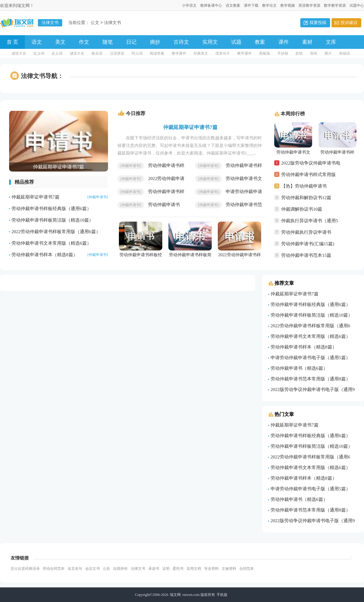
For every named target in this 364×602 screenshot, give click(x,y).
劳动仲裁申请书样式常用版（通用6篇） (308, 176)
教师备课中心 (211, 5)
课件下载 (251, 5)
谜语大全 (77, 53)
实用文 (210, 42)
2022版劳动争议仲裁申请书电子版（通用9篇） (311, 165)
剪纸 (314, 53)
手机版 (222, 595)
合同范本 (247, 569)
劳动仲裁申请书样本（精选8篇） (45, 255)
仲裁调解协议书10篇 (302, 209)
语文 (37, 42)
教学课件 (179, 53)
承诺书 (154, 569)
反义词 (57, 53)
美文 (60, 42)
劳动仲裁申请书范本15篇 (306, 255)
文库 (331, 42)
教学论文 (269, 5)
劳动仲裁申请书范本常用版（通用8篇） (310, 379)
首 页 (12, 42)
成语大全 (19, 53)
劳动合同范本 (54, 569)
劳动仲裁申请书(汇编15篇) (308, 244)
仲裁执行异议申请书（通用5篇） (310, 222)
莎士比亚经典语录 (25, 569)
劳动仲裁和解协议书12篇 (306, 198)
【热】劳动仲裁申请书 (304, 186)
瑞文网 (175, 595)
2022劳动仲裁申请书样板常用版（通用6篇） (56, 232)
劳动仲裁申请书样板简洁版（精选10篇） (52, 220)
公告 (106, 569)
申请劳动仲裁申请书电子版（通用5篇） (310, 358)
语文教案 (233, 5)
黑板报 (265, 53)
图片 (328, 53)
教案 (260, 42)
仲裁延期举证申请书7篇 (35, 197)
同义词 (137, 53)
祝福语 (345, 53)
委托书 (178, 569)
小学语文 (189, 5)
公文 (95, 23)
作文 (84, 42)
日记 (131, 42)
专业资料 (211, 569)
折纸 (299, 53)
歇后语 (97, 53)
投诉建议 (349, 23)
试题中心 (357, 5)
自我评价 (120, 569)
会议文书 (93, 569)
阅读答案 (157, 53)
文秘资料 (229, 569)
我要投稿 (318, 23)
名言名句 (75, 569)
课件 (284, 42)
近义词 (39, 53)
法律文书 (113, 23)
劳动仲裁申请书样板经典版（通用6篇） (51, 209)
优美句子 (223, 53)
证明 (166, 569)
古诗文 (181, 42)
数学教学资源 (335, 5)
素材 (307, 42)
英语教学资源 (309, 5)
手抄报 (283, 53)
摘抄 (155, 42)
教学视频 (288, 5)
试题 (236, 42)
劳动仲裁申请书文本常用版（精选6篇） (51, 243)
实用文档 (194, 569)
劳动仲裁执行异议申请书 (306, 232)
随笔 (108, 42)
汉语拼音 (117, 53)
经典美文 (201, 53)
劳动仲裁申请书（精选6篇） (299, 368)
